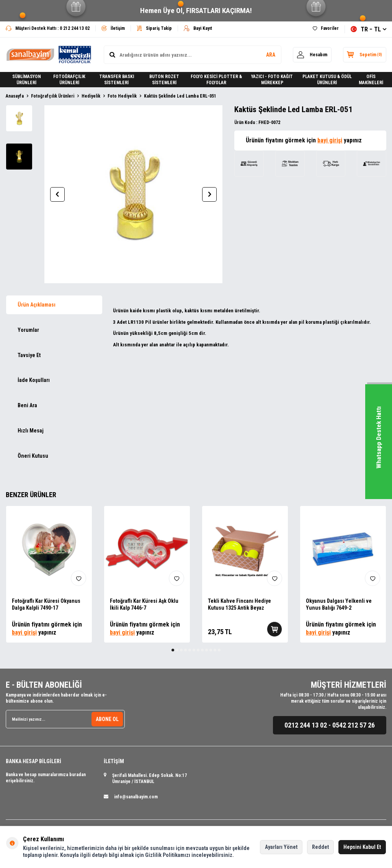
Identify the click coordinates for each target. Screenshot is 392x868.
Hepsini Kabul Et (362, 847)
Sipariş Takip (154, 28)
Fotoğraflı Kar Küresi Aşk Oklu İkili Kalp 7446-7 (144, 604)
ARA (270, 55)
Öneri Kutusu (33, 456)
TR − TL (368, 29)
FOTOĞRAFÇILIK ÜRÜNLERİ (69, 80)
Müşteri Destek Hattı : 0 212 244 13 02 (48, 28)
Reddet (320, 847)
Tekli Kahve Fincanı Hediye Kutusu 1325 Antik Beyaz (239, 604)
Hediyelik (91, 96)
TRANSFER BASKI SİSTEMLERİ (117, 80)
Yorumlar (28, 330)
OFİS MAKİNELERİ (371, 80)
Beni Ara (27, 405)
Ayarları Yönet (281, 847)
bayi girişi (330, 140)
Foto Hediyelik (122, 96)
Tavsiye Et (29, 355)
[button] (57, 194)
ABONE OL (107, 719)
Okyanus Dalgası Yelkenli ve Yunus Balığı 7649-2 (339, 604)
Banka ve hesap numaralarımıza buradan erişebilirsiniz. (46, 778)
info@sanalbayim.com (136, 797)
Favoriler (326, 28)
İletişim (113, 28)
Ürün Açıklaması (37, 305)
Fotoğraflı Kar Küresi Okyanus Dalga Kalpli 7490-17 (46, 604)
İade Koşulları (34, 380)
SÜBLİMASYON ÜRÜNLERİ (27, 80)
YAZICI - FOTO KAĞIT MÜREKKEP (272, 80)
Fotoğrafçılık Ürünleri (53, 96)
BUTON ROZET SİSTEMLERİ (164, 80)
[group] (133, 194)
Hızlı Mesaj (31, 431)
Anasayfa (15, 96)
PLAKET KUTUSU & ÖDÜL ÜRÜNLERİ (327, 80)
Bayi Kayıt (198, 28)
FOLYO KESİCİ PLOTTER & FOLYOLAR (216, 80)
